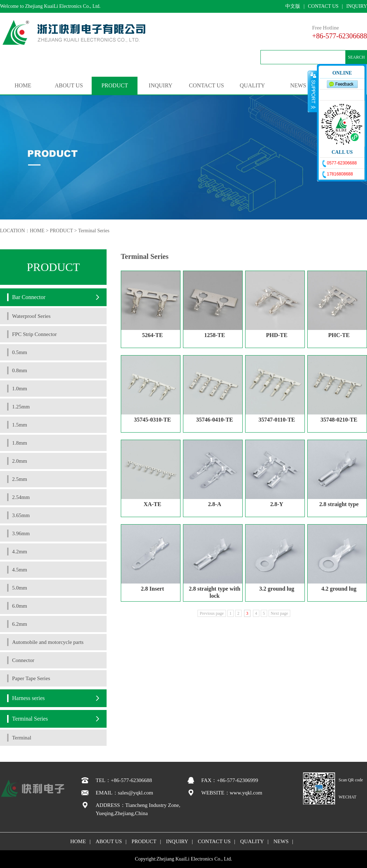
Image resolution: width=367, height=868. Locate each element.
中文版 (293, 6)
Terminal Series (94, 231)
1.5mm (20, 425)
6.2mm (20, 624)
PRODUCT (115, 85)
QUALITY (252, 85)
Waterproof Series (31, 316)
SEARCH (356, 57)
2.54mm (21, 497)
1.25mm (21, 407)
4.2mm (20, 552)
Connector (23, 660)
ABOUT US (69, 85)
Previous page (212, 613)
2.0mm (20, 461)
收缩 (313, 91)
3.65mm (21, 515)
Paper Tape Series (31, 678)
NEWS (298, 85)
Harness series (28, 698)
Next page (279, 613)
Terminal (22, 738)
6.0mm (20, 606)
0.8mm (20, 370)
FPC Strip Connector (34, 334)
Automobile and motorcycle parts (48, 642)
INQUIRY (357, 6)
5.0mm (20, 588)
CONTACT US (323, 6)
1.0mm (20, 389)
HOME (23, 85)
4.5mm (20, 570)
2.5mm (20, 479)
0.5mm (20, 352)
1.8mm (20, 443)
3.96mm (21, 533)
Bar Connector (29, 297)
